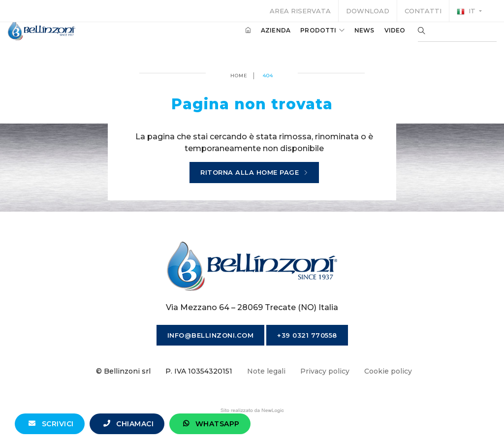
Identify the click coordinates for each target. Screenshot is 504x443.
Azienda (261, 39)
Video (380, 39)
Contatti (423, 11)
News (350, 39)
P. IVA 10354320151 (199, 371)
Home (239, 76)
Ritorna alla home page (254, 173)
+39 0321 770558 (307, 335)
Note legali (266, 371)
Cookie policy (388, 371)
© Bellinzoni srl (123, 371)
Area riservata (300, 11)
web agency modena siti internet (252, 411)
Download (368, 11)
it (467, 11)
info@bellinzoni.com (211, 335)
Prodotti (308, 39)
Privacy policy (325, 371)
